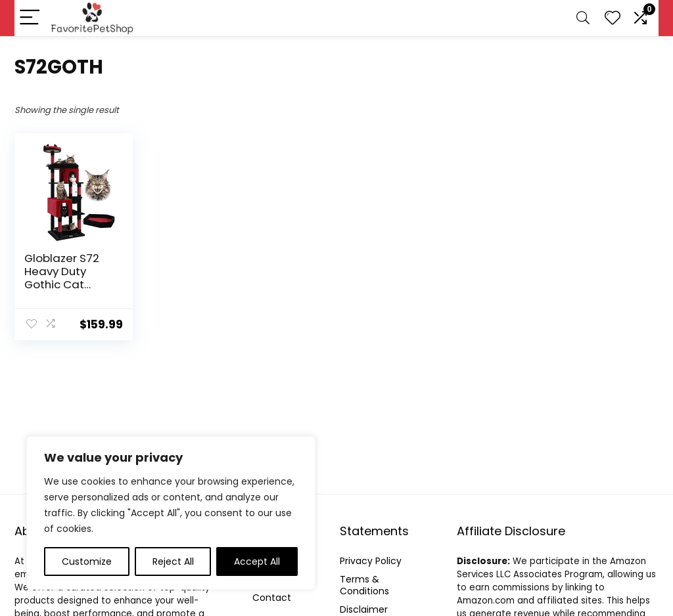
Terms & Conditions (364, 585)
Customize (87, 561)
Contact (272, 598)
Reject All (173, 561)
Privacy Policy (371, 561)
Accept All (257, 561)
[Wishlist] (613, 18)
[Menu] (30, 18)
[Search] (583, 18)
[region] (171, 513)
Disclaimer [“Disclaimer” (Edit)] (364, 609)
